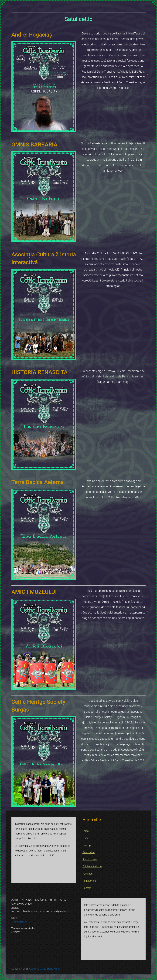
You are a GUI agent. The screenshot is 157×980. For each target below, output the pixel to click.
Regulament (89, 881)
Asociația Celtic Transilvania (45, 969)
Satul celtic (89, 852)
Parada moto (90, 860)
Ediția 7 (87, 831)
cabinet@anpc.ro (19, 922)
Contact (87, 888)
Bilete (86, 838)
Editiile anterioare (92, 866)
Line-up (87, 845)
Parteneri (88, 874)
